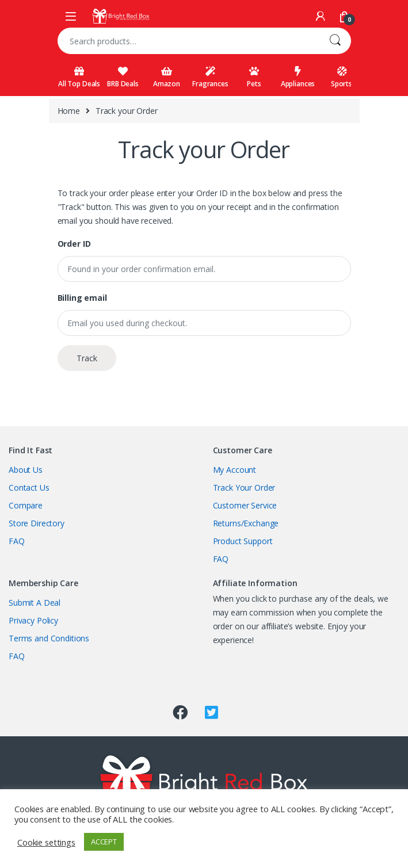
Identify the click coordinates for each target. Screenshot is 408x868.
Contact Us (29, 487)
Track (87, 358)
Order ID (74, 244)
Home (69, 111)
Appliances (298, 77)
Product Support (243, 541)
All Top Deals (79, 77)
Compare (26, 505)
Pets (254, 77)
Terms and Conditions (49, 638)
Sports (342, 77)
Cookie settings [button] (46, 842)
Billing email (82, 298)
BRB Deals (123, 77)
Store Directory (37, 523)
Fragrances (210, 77)
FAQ (17, 541)
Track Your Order (244, 487)
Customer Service (245, 505)
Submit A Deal (35, 603)
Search (335, 41)
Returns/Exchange (246, 523)
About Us (26, 470)
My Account (235, 470)
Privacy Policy (33, 620)
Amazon (167, 77)
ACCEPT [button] (104, 842)
